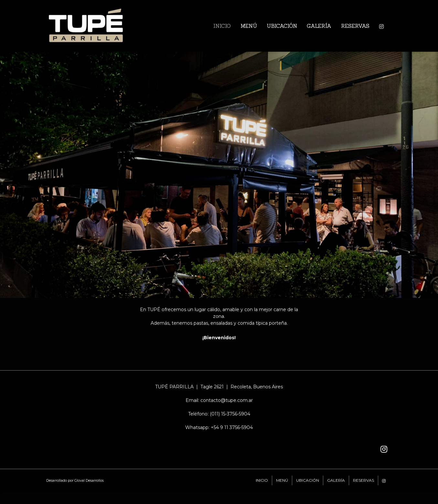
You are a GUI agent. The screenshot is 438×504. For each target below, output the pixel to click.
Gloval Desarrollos (89, 480)
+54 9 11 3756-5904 (232, 427)
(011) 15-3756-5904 (230, 414)
